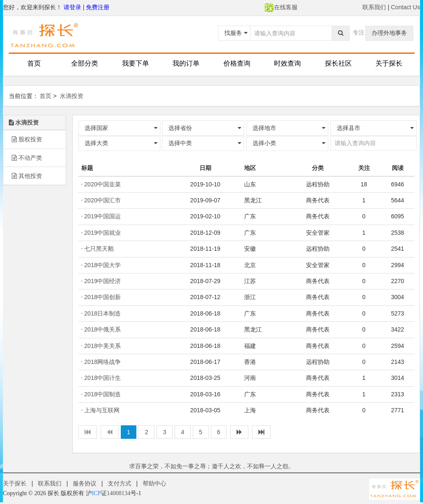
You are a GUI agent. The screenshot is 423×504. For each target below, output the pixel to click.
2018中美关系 (102, 346)
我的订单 (186, 63)
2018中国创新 (102, 297)
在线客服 (281, 7)
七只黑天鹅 (99, 249)
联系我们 (374, 7)
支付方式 (120, 483)
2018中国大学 (102, 265)
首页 (34, 63)
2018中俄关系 (102, 329)
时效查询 (287, 63)
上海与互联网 (102, 410)
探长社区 (338, 63)
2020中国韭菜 (102, 184)
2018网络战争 (102, 362)
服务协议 (85, 483)
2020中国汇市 (102, 200)
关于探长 (389, 63)
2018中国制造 (102, 394)
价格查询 (237, 63)
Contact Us (406, 7)
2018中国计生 (102, 378)
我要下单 (136, 63)
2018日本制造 (102, 313)
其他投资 (27, 176)
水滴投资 (72, 96)
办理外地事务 (389, 33)
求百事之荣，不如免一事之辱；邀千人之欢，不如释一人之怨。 (212, 466)
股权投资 (27, 139)
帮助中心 (154, 483)
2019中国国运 (102, 216)
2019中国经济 (102, 281)
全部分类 (85, 63)
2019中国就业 (102, 233)
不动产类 (27, 158)
